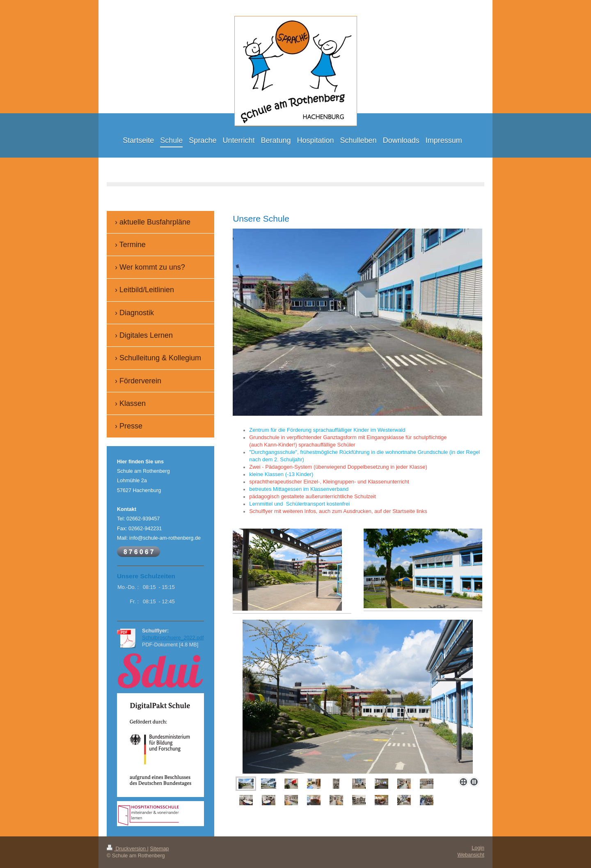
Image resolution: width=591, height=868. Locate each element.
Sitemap (159, 849)
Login (478, 848)
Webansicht (471, 855)
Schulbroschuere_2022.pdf (173, 638)
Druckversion (127, 849)
